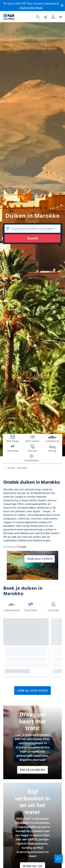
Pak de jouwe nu (32, 770)
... (6, 468)
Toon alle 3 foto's (40, 559)
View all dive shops (32, 691)
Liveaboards (12, 607)
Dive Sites (31, 607)
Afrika (11, 468)
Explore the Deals (31, 8)
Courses (53, 607)
